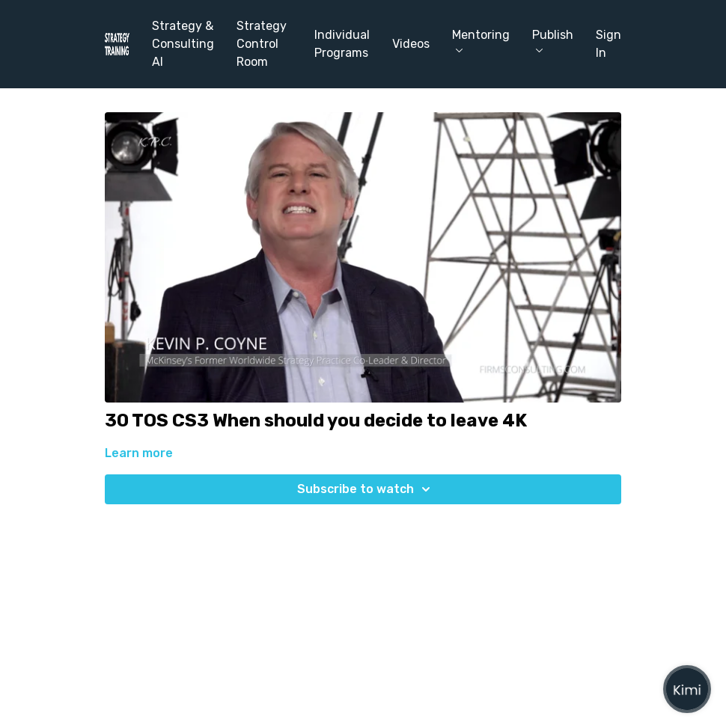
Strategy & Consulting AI (183, 44)
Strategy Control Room (262, 44)
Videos (411, 44)
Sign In (608, 44)
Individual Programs (342, 44)
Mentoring (481, 40)
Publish (553, 40)
